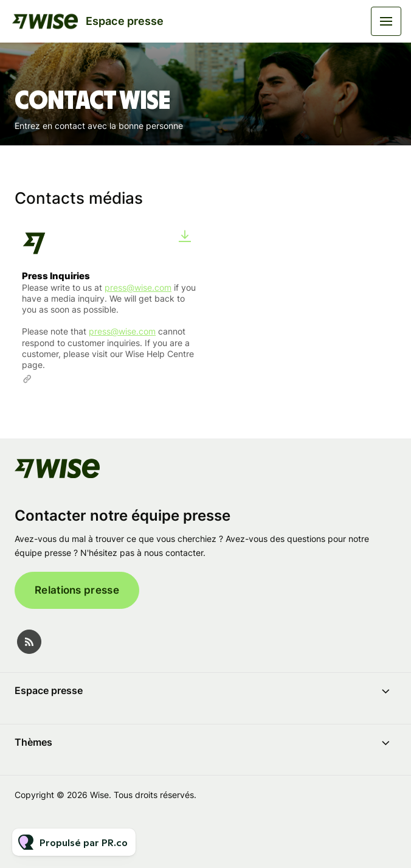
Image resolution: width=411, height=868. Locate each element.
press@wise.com (138, 287)
